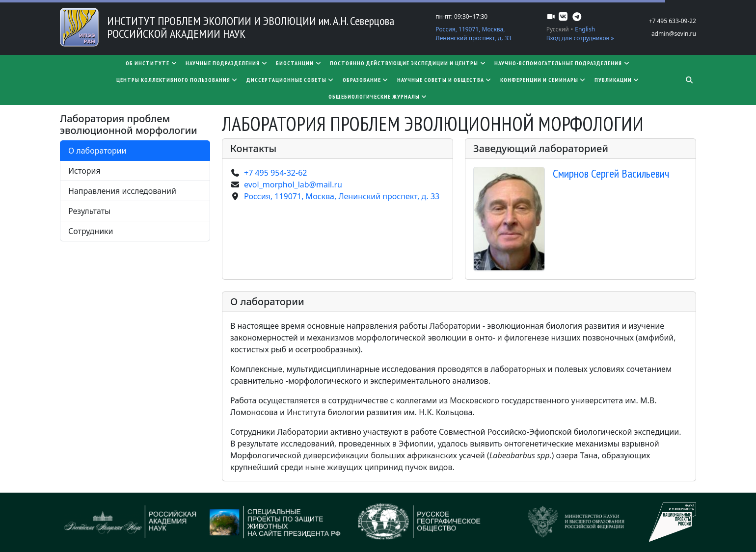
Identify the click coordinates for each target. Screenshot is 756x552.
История (84, 171)
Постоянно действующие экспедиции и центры (408, 63)
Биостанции (299, 63)
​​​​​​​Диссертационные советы (291, 80)
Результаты (89, 211)
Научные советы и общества (445, 80)
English (585, 29)
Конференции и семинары (543, 80)
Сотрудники (91, 231)
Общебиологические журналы (378, 96)
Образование (366, 80)
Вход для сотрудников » (580, 38)
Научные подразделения (227, 63)
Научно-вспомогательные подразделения (562, 63)
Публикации (617, 80)
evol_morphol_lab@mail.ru (293, 184)
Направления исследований (122, 191)
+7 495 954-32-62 (275, 173)
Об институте (152, 63)
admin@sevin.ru (674, 34)
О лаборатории (97, 151)
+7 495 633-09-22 (673, 21)
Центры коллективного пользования (177, 80)
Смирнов (611, 173)
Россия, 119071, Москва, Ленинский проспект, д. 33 (473, 34)
